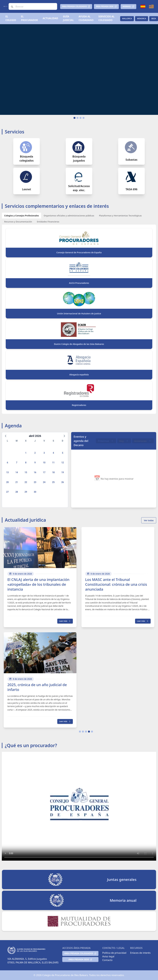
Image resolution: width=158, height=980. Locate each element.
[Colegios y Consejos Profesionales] (22, 215)
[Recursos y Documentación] (18, 222)
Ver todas (149, 520)
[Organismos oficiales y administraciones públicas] (69, 215)
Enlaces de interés (140, 953)
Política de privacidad (114, 953)
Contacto (107, 960)
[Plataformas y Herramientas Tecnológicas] (120, 215)
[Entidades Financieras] (48, 222)
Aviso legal (108, 956)
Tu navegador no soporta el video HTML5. (79, 70)
